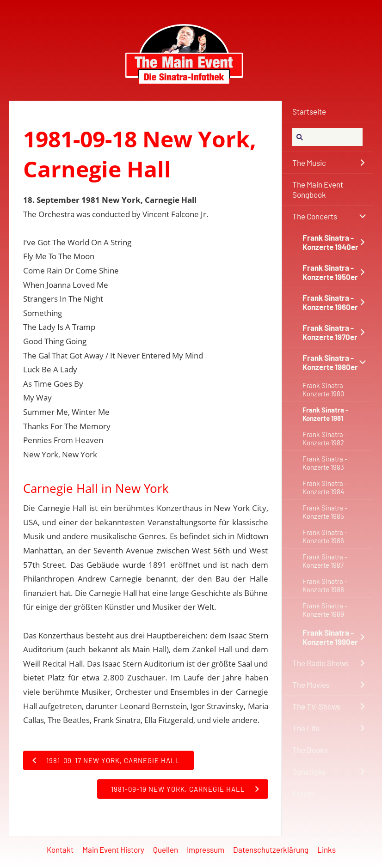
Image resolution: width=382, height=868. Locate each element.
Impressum (206, 850)
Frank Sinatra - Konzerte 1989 (325, 610)
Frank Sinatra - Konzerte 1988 (325, 585)
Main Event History (113, 850)
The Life (306, 728)
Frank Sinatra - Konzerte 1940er (330, 242)
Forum (303, 793)
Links (327, 850)
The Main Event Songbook (318, 189)
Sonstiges (309, 771)
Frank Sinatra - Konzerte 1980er (330, 362)
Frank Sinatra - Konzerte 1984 (325, 487)
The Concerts (315, 216)
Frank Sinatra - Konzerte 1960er (330, 302)
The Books (310, 750)
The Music (309, 163)
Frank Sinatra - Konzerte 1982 (325, 438)
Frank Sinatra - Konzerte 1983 (325, 463)
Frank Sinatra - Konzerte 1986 (325, 536)
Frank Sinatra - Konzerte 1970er (330, 332)
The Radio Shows (320, 663)
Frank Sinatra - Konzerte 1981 (325, 414)
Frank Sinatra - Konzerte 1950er (330, 272)
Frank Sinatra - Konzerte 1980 (325, 389)
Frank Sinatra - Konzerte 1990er (330, 637)
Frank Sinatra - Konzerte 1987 (325, 561)
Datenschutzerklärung (271, 850)
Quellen (166, 850)
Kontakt (60, 850)
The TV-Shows (316, 706)
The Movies (311, 685)
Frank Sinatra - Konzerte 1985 (325, 512)
